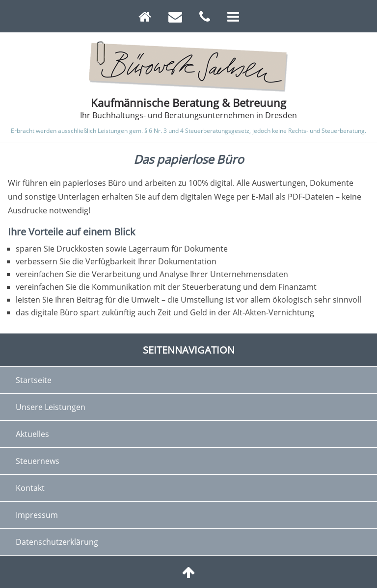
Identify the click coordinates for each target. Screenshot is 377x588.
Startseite (34, 380)
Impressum (37, 515)
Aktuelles (32, 434)
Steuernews (38, 461)
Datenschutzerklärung (57, 542)
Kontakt (30, 488)
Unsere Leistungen (51, 407)
